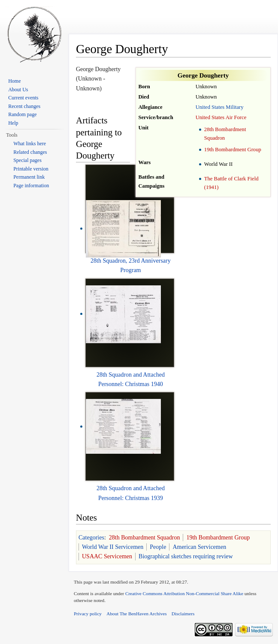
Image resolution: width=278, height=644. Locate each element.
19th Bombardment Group (233, 150)
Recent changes (24, 106)
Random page (22, 114)
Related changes (30, 152)
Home (14, 81)
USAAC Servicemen (107, 556)
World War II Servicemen (113, 547)
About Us (18, 90)
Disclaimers (183, 614)
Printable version (31, 169)
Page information (31, 186)
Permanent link (29, 177)
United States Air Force (221, 117)
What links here (30, 144)
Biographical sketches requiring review (186, 556)
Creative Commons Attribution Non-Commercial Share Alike (184, 593)
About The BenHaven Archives (137, 614)
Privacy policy (88, 614)
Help (13, 123)
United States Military (220, 107)
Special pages (27, 160)
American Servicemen (199, 547)
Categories (91, 538)
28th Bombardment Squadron (145, 538)
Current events (23, 98)
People (158, 547)
